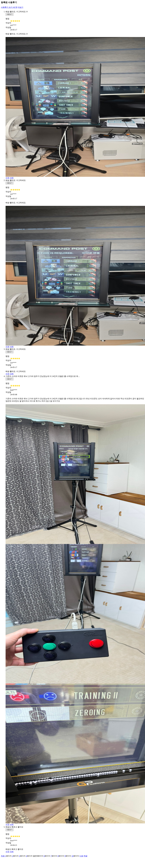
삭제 (12, 178)
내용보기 (10, 14)
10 (72, 856)
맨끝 (86, 856)
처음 (3, 856)
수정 (7, 178)
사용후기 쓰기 (9, 7)
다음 (81, 856)
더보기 (20, 7)
